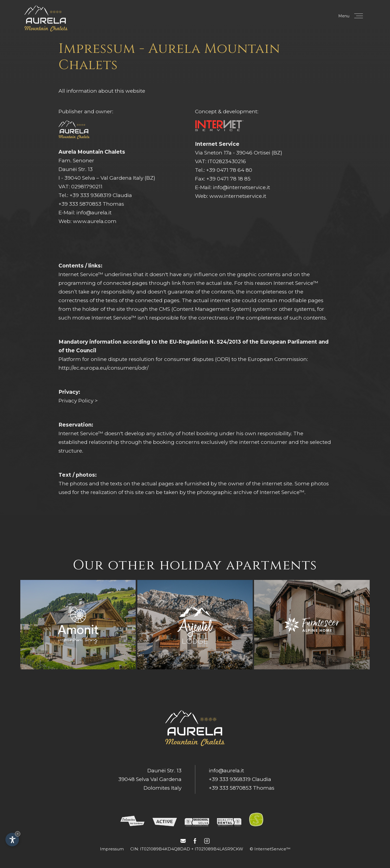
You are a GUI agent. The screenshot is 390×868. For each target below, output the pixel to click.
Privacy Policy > (78, 401)
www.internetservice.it (238, 196)
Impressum (112, 849)
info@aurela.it (94, 213)
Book (319, 16)
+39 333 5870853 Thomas (91, 204)
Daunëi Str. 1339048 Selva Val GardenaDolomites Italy (150, 779)
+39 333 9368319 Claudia (101, 195)
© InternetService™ (270, 849)
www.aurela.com (95, 221)
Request (283, 16)
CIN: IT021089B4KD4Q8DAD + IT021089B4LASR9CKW (187, 849)
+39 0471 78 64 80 (229, 170)
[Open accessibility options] (12, 840)
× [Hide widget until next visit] (18, 834)
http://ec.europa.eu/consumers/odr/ (103, 368)
